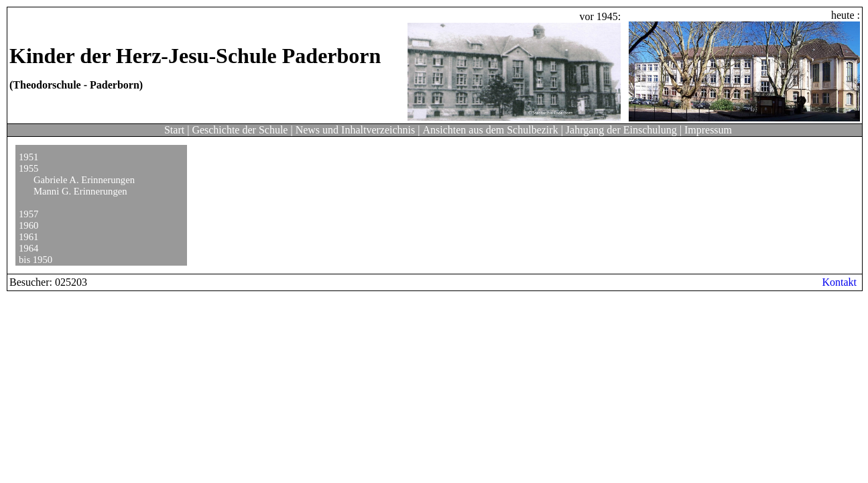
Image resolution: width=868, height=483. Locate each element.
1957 (28, 214)
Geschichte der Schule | (242, 130)
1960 (28, 225)
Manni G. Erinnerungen (80, 191)
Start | (177, 130)
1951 (28, 157)
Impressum (708, 130)
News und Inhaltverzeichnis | (358, 130)
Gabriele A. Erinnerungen (84, 180)
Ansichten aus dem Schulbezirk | (492, 130)
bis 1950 (36, 260)
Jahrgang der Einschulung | (624, 130)
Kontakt (839, 282)
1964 (28, 248)
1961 (28, 237)
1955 (28, 168)
